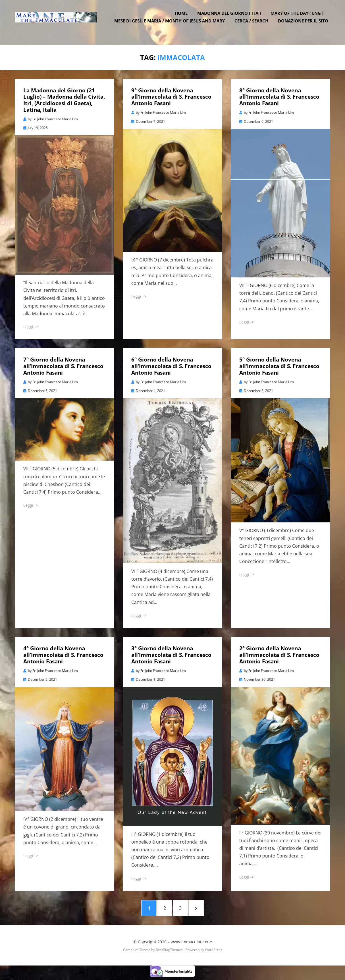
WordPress (214, 953)
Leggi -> (31, 326)
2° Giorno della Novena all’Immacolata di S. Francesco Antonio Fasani (279, 654)
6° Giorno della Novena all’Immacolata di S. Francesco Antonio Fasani (171, 366)
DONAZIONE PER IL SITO (305, 26)
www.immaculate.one (191, 945)
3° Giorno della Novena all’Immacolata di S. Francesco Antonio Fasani (171, 654)
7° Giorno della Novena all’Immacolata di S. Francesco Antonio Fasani (63, 366)
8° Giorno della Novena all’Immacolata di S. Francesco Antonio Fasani (279, 96)
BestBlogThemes (169, 953)
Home (183, 18)
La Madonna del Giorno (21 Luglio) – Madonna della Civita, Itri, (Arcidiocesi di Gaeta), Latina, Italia (64, 99)
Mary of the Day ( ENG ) (299, 18)
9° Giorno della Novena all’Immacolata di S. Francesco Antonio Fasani (171, 96)
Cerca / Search (253, 26)
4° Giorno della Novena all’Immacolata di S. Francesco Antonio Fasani (63, 654)
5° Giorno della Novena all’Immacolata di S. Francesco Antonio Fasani (279, 366)
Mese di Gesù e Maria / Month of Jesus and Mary (172, 26)
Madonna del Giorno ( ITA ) (231, 18)
